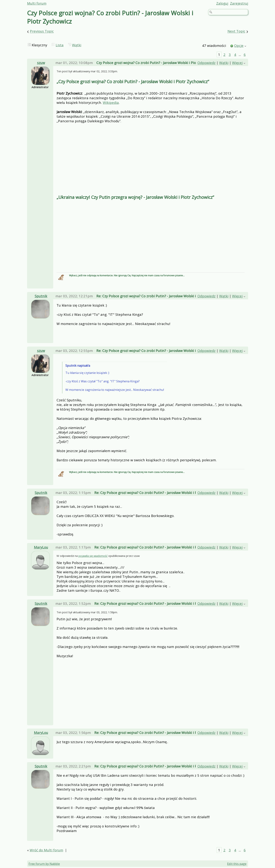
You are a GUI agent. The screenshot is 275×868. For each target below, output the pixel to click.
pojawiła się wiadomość (93, 556)
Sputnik (41, 296)
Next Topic (236, 31)
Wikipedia (111, 102)
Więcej (237, 63)
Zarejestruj (239, 3)
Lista (60, 45)
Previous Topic (42, 31)
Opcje (239, 45)
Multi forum (37, 3)
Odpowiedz (206, 63)
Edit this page (237, 864)
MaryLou (41, 547)
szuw (41, 63)
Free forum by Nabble (44, 864)
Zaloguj (222, 3)
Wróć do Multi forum (46, 850)
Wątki (77, 45)
